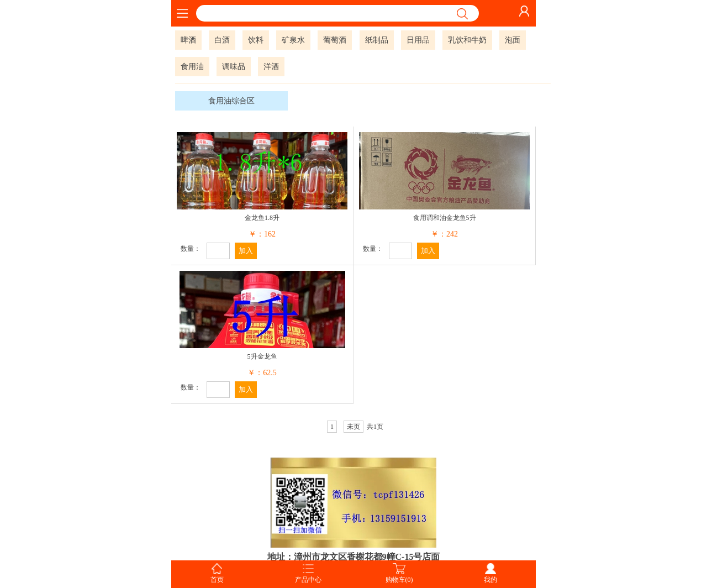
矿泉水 (293, 40)
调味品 (234, 67)
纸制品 (377, 40)
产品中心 (308, 580)
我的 (490, 580)
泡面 (513, 40)
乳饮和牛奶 (467, 40)
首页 (217, 580)
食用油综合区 (231, 101)
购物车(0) (399, 580)
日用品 (418, 40)
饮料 (256, 40)
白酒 (222, 40)
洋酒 (271, 67)
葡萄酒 (335, 40)
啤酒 (188, 40)
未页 (353, 427)
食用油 (192, 67)
